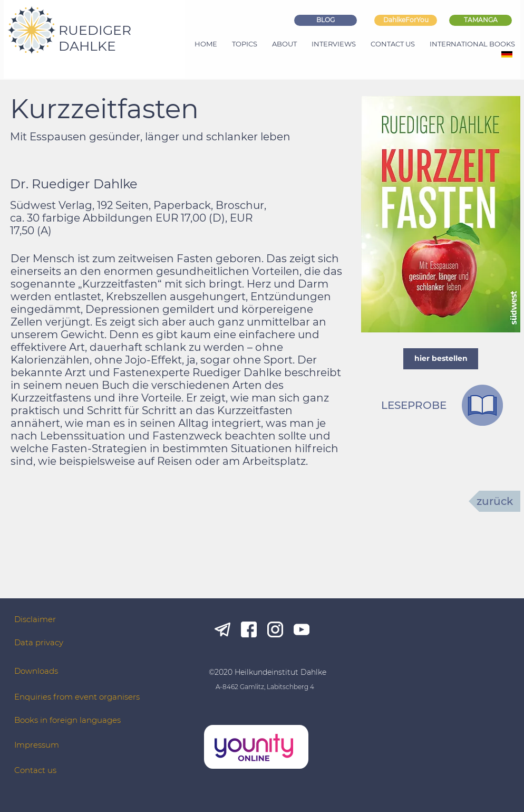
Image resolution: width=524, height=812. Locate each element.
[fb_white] (249, 629)
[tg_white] (222, 629)
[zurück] (494, 501)
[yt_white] (302, 629)
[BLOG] (326, 20)
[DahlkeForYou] (406, 20)
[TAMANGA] (481, 20)
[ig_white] (275, 629)
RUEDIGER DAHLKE (95, 38)
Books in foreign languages (67, 720)
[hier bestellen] (441, 359)
